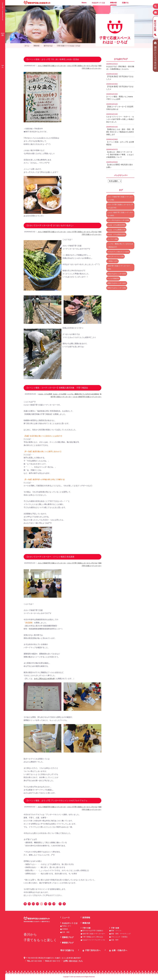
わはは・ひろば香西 (45, 394)
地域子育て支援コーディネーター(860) (119, 267)
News (84, 3)
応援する (125, 3)
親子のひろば (48, 46)
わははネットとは (98, 3)
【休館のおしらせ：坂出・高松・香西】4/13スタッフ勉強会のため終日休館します (120, 131)
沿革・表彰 (66, 932)
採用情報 (86, 918)
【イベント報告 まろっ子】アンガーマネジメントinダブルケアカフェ (57, 801)
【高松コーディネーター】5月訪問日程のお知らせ (120, 107)
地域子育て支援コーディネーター (94, 934)
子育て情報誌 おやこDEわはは (93, 937)
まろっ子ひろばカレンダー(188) (118, 220)
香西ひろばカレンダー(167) (117, 283)
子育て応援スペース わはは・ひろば (69, 46)
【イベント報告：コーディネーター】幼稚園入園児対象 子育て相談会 (57, 388)
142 (29, 904)
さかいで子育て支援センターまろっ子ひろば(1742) (120, 206)
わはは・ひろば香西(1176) (116, 230)
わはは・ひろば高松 (60, 394)
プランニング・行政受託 (119, 937)
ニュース (66, 918)
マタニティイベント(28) (116, 256)
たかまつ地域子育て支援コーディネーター (87, 397)
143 (33, 904)
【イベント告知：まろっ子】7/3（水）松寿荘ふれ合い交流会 (52, 59)
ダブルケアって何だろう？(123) (118, 252)
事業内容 (113, 3)
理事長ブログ (68, 937)
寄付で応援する (67, 950)
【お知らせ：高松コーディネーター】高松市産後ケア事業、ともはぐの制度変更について (120, 153)
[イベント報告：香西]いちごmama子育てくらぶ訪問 (120, 97)
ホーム (27, 46)
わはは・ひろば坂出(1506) (116, 225)
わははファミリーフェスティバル (94, 940)
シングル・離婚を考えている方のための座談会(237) (120, 245)
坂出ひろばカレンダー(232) (117, 274)
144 (38, 904)
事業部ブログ (68, 943)
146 (46, 904)
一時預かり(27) (113, 261)
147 (50, 904)
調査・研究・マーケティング (121, 934)
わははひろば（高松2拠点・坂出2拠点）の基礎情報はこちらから (120, 67)
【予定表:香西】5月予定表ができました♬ (120, 87)
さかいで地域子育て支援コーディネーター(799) (120, 198)
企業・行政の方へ (119, 950)
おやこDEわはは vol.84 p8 (44, 679)
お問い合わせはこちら (73, 961)
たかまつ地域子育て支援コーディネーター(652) (120, 214)
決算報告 (65, 929)
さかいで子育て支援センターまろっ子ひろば (82, 66)
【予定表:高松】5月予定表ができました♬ (120, 77)
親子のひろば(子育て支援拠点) (93, 931)
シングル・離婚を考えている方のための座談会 (83, 394)
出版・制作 (115, 940)
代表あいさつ (66, 926)
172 (60, 904)
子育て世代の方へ (93, 950)
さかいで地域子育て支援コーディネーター (52, 66)
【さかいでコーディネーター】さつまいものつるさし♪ (50, 225)
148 (54, 904)
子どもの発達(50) (113, 278)
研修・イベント (116, 931)
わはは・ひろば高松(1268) (116, 234)
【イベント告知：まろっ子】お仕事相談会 (120, 142)
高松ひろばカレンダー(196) (117, 288)
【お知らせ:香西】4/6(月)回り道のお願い (120, 165)
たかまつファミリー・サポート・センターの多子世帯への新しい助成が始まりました (120, 118)
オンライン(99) (113, 239)
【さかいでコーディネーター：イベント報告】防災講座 (50, 557)
